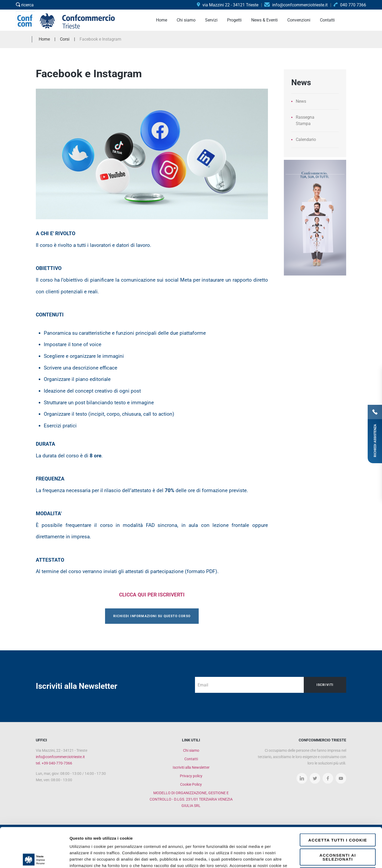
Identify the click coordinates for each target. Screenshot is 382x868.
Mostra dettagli (282, 858)
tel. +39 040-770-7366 (54, 763)
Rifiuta (338, 834)
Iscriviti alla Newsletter (191, 767)
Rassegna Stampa (305, 120)
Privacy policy (191, 776)
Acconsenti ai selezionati (338, 818)
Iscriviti (325, 685)
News (301, 101)
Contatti (191, 759)
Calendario (306, 139)
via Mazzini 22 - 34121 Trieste (228, 5)
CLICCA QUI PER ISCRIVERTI (152, 595)
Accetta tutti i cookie (338, 800)
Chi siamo (191, 750)
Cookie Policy (191, 784)
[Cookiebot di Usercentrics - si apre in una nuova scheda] (34, 858)
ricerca (25, 5)
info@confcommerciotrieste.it (60, 757)
